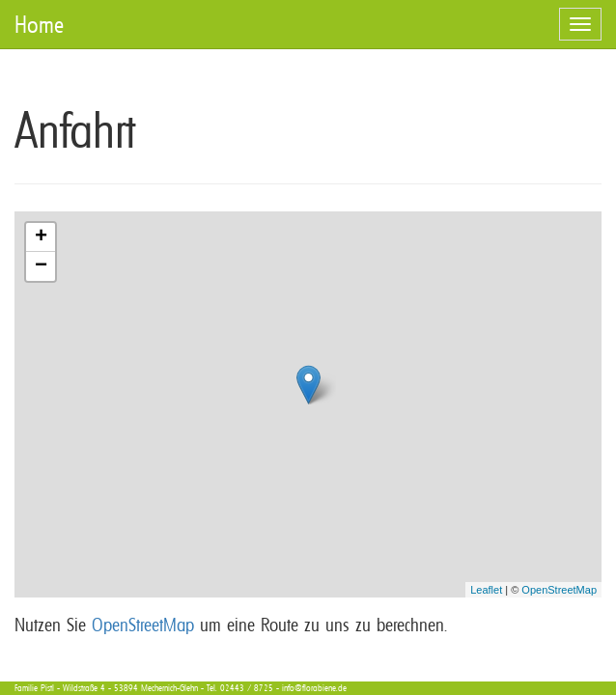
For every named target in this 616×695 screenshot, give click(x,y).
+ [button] (41, 237)
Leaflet (486, 590)
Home (39, 24)
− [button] (41, 266)
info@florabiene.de (314, 688)
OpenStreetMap (559, 590)
